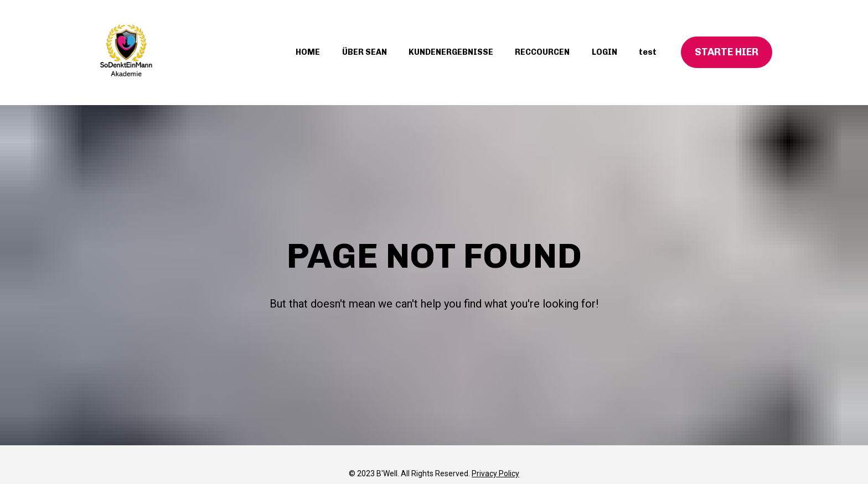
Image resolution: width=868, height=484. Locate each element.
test (648, 52)
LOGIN (604, 52)
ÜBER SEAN (365, 52)
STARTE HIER (727, 52)
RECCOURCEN (542, 52)
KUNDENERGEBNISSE (451, 52)
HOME (308, 52)
